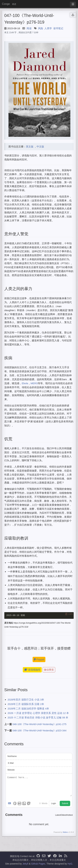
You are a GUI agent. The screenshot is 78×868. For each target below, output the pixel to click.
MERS (34, 383)
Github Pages (38, 864)
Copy (71, 614)
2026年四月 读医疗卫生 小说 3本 (26, 700)
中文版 (40, 147)
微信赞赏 (49, 670)
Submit (65, 804)
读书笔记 (58, 28)
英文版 (30, 147)
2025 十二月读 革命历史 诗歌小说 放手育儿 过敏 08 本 (38, 718)
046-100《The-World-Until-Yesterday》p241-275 (39, 724)
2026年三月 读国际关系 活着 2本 (26, 704)
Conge (6, 4)
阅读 (29, 28)
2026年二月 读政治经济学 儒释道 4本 (28, 709)
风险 (41, 28)
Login (53, 804)
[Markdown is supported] (10, 804)
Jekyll (25, 864)
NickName (12, 756)
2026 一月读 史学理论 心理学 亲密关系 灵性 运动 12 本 (38, 713)
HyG (70, 864)
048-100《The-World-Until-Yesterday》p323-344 (39, 731)
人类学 (48, 28)
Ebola (25, 383)
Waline (65, 833)
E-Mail (11, 763)
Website (11, 770)
